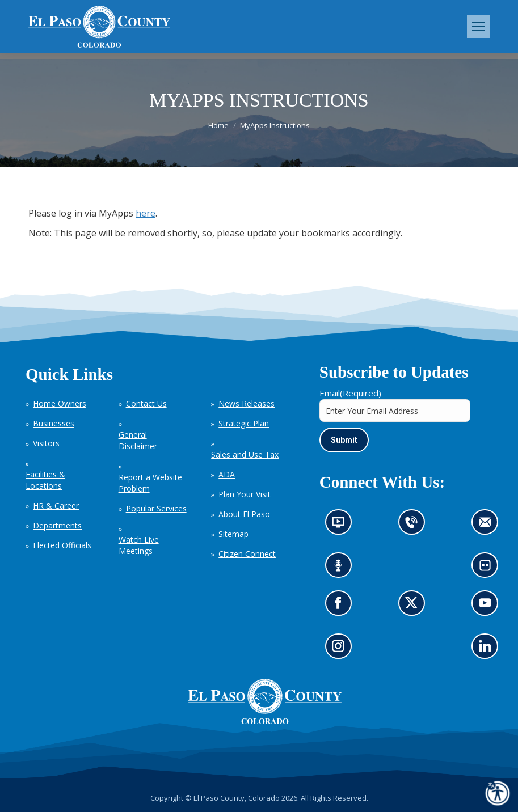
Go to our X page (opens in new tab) (414, 607)
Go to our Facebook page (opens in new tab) (341, 607)
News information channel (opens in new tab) (342, 526)
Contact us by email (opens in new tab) (489, 526)
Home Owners (60, 403)
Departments (57, 525)
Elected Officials (62, 545)
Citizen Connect (247, 554)
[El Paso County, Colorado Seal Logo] (265, 721)
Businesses (54, 423)
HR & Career (56, 506)
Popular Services (156, 508)
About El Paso (244, 514)
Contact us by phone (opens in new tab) (414, 526)
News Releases (247, 403)
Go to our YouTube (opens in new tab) (488, 607)
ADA (227, 474)
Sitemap (233, 534)
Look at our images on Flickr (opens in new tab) (489, 569)
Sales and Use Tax (245, 454)
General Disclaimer (138, 440)
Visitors (46, 443)
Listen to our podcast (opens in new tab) (341, 569)
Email (350, 393)
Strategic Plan (244, 423)
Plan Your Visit (245, 494)
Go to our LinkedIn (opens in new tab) (488, 650)
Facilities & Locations (45, 480)
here (146, 213)
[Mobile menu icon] (478, 27)
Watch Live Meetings (139, 545)
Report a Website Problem (150, 483)
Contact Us (146, 403)
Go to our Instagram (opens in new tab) (342, 650)
